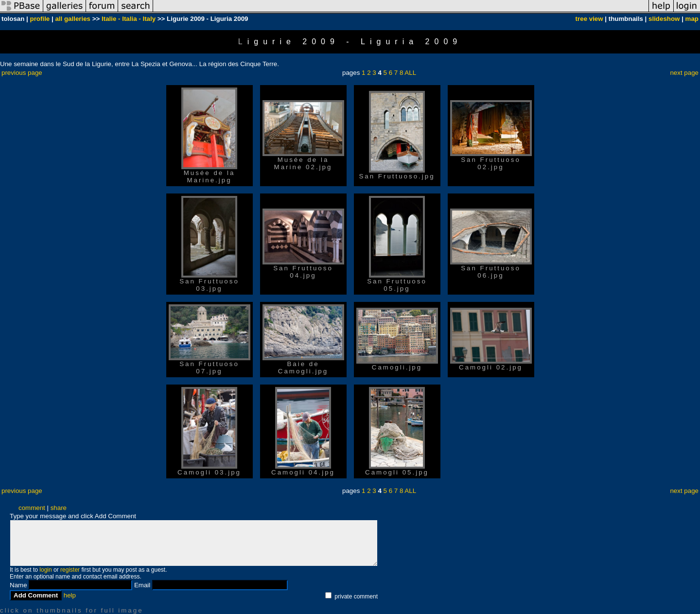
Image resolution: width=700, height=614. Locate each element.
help (70, 595)
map (692, 19)
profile (40, 19)
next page (684, 73)
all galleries (73, 19)
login (45, 570)
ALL (410, 73)
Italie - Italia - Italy (129, 19)
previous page (22, 73)
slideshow (664, 19)
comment (32, 508)
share (59, 508)
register (70, 570)
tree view (589, 19)
